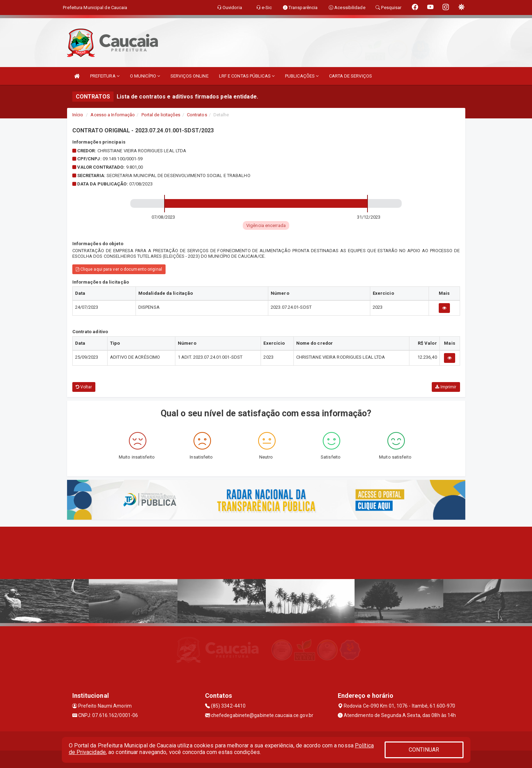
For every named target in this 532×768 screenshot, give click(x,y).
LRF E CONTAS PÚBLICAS (247, 76)
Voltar (84, 387)
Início (78, 115)
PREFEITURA (105, 76)
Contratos (197, 115)
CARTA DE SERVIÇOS (351, 76)
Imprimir (446, 387)
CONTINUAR (424, 750)
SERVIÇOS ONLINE (190, 76)
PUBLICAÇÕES (302, 76)
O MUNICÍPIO (145, 76)
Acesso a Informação (113, 115)
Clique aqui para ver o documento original (119, 269)
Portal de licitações (161, 115)
